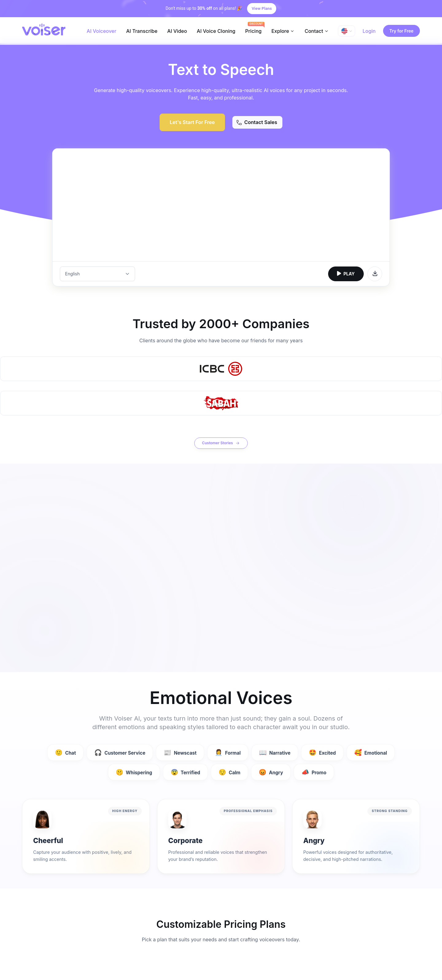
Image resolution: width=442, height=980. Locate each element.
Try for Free (401, 31)
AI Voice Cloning (216, 31)
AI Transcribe (142, 31)
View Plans (262, 8)
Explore (280, 31)
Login (369, 31)
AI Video (177, 31)
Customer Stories (221, 443)
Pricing (253, 31)
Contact (314, 31)
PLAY (346, 274)
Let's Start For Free (192, 122)
